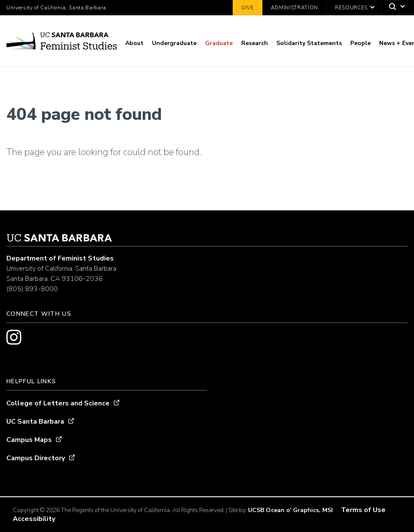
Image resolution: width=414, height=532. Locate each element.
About (134, 43)
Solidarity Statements (309, 43)
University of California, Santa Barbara (56, 8)
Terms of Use (363, 510)
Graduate (219, 43)
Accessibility (34, 519)
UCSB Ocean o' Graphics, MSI (290, 510)
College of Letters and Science (58, 403)
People (360, 43)
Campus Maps (29, 440)
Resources (351, 8)
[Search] (395, 8)
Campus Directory (36, 458)
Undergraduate (174, 43)
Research (255, 43)
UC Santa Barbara (35, 422)
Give (248, 8)
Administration (294, 8)
